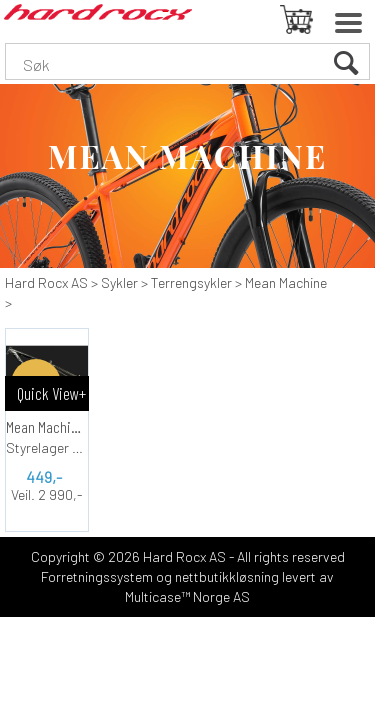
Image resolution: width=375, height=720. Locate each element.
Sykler (119, 282)
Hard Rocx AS (46, 282)
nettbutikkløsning (227, 576)
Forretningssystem (97, 576)
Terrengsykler (191, 282)
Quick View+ (51, 393)
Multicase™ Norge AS (187, 596)
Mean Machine (286, 282)
